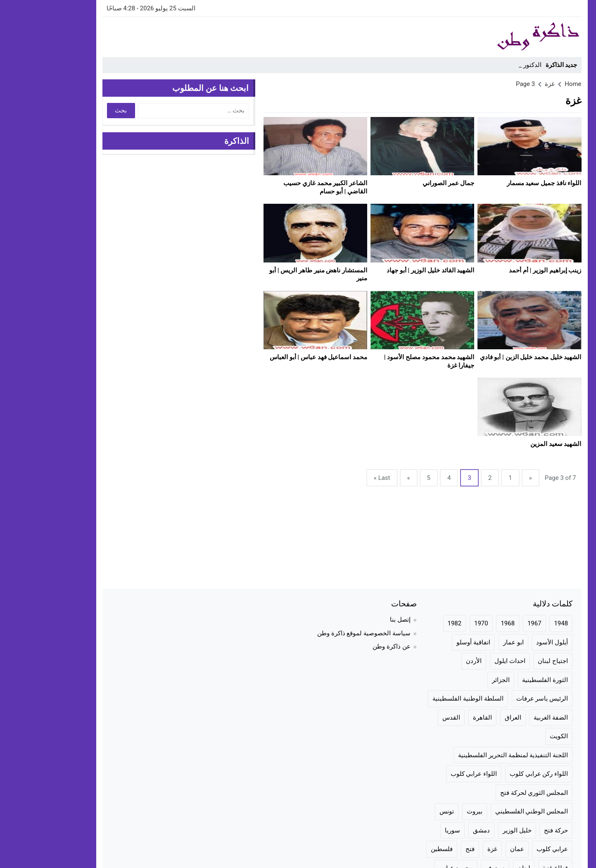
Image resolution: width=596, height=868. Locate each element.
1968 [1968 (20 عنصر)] (464, 623)
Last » (338, 478)
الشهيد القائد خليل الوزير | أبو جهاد (387, 270)
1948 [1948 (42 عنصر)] (517, 623)
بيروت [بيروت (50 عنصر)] (431, 811)
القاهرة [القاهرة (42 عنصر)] (439, 718)
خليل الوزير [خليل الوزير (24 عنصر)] (473, 830)
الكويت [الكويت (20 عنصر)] (515, 736)
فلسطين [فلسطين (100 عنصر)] (398, 849)
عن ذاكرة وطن (348, 646)
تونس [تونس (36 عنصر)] (403, 811)
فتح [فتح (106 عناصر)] (426, 849)
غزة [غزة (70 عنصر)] (449, 849)
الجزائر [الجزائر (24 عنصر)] (457, 680)
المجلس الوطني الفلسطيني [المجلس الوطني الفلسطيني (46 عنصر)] (488, 811)
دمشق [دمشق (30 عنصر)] (438, 830)
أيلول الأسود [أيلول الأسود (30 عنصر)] (508, 642)
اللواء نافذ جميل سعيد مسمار (500, 183)
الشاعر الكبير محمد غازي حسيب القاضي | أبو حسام (281, 187)
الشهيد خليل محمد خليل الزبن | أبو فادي (487, 357)
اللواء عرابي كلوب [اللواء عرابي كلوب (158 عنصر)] (430, 774)
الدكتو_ (489, 65)
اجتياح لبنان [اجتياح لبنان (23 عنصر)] (509, 661)
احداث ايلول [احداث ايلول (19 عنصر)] (466, 661)
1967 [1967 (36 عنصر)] (491, 623)
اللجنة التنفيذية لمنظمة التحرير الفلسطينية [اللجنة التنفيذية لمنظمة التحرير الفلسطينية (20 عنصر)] (469, 755)
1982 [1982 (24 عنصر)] (411, 623)
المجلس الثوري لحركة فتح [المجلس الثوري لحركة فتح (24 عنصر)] (490, 793)
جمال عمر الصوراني (405, 183)
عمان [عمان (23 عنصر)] (473, 849)
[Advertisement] (209, 36)
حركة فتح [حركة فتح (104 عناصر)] (512, 830)
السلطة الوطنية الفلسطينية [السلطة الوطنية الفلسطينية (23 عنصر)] (424, 699)
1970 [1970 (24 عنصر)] (437, 623)
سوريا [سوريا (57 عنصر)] (409, 830)
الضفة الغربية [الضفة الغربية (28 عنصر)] (507, 718)
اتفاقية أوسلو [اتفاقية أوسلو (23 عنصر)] (430, 642)
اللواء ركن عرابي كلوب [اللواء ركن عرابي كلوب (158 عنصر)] (495, 774)
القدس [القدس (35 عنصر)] (407, 718)
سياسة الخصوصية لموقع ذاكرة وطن (320, 633)
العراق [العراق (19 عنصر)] (469, 718)
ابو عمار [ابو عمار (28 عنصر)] (470, 642)
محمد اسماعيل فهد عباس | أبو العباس (275, 357)
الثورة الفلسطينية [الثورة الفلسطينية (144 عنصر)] (501, 680)
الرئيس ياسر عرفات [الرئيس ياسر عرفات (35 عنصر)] (498, 699)
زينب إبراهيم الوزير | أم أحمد (501, 270)
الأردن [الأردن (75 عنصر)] (430, 661)
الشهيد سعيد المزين (512, 444)
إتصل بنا (356, 620)
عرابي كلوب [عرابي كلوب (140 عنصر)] (508, 849)
